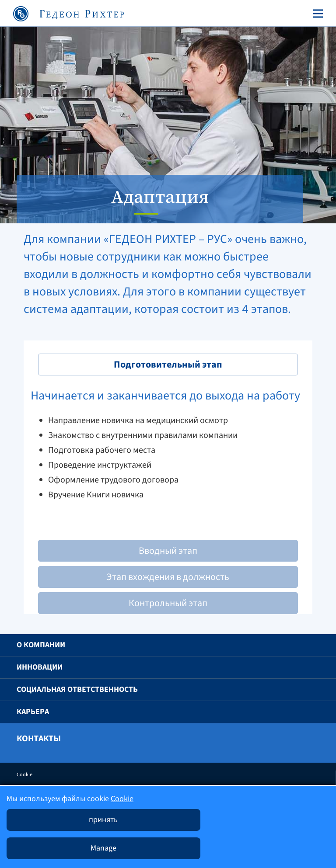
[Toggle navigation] (316, 14)
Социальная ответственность (77, 689)
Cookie (24, 775)
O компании (41, 645)
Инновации (40, 667)
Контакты (39, 739)
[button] (308, 645)
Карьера (33, 712)
